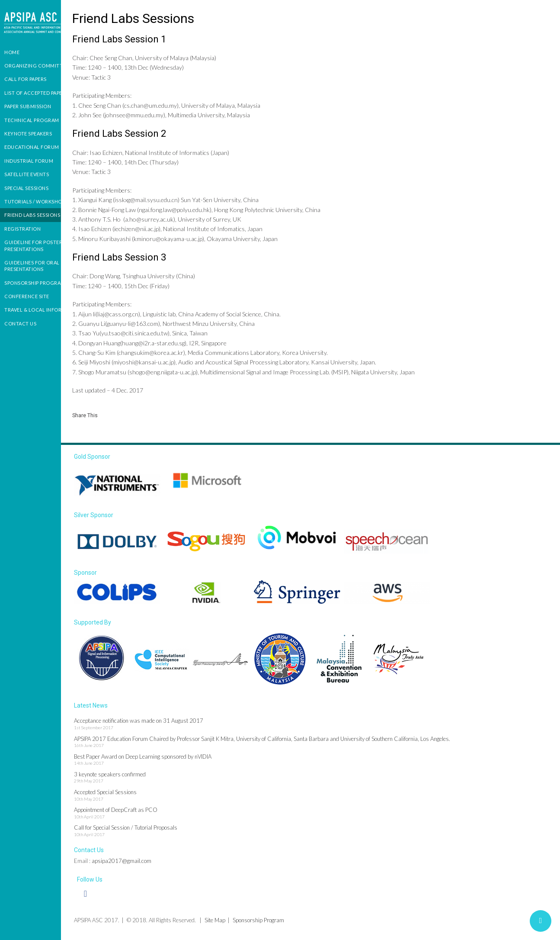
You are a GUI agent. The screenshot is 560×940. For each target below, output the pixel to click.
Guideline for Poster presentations (33, 245)
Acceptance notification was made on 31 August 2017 (164, 724)
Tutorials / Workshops (36, 201)
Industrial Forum (29, 161)
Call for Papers (26, 79)
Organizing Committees (38, 66)
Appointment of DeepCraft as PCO (141, 813)
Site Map (240, 924)
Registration (22, 229)
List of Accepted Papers (36, 93)
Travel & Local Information (43, 310)
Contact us (20, 324)
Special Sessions (26, 188)
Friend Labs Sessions (32, 215)
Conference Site (27, 296)
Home (12, 52)
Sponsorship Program (35, 283)
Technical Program (32, 120)
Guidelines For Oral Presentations (32, 266)
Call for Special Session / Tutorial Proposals (151, 831)
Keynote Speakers (28, 134)
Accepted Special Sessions (131, 795)
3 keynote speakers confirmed (135, 778)
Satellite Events (27, 174)
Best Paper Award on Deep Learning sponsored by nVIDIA (168, 760)
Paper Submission (28, 106)
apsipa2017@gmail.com (147, 864)
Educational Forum (32, 147)
